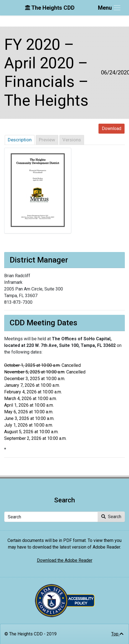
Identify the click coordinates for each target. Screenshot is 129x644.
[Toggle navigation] (110, 8)
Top (117, 634)
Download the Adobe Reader (65, 560)
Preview (47, 140)
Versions (72, 140)
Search (111, 517)
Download (112, 128)
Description (20, 140)
